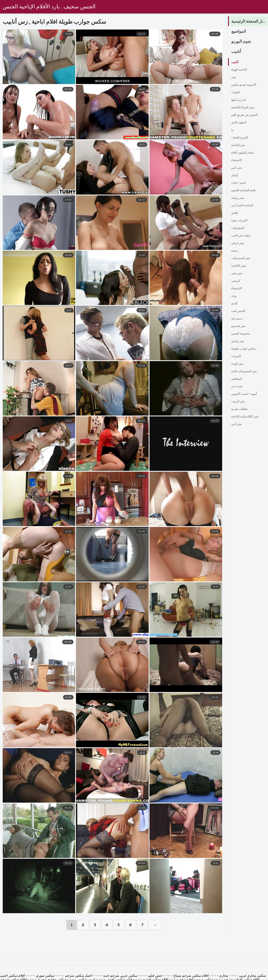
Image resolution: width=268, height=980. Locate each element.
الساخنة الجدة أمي (244, 205)
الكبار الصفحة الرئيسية (250, 22)
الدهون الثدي (240, 123)
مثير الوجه (238, 364)
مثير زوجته (239, 198)
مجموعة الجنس (242, 334)
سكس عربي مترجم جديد (120, 976)
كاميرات (237, 356)
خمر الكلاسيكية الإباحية (247, 417)
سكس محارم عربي (252, 976)
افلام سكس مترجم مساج (191, 976)
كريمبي (236, 281)
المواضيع (240, 32)
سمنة (235, 251)
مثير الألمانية (240, 266)
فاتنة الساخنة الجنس (245, 190)
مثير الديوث (239, 402)
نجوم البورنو (243, 42)
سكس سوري (45, 976)
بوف (234, 296)
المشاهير (237, 379)
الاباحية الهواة (240, 70)
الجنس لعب (239, 311)
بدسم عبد (238, 319)
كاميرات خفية (241, 221)
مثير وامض (239, 341)
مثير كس (237, 168)
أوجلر (235, 175)
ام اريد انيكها (240, 100)
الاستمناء (237, 160)
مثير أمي (237, 424)
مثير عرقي (239, 243)
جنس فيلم (155, 976)
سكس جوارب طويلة (245, 349)
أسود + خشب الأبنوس (246, 394)
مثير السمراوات (242, 258)
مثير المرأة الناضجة (244, 107)
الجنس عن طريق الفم (246, 115)
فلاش (235, 213)
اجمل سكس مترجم (79, 976)
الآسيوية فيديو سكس (245, 85)
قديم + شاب (240, 183)
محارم (224, 976)
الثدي (235, 303)
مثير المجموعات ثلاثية (246, 371)
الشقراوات (239, 228)
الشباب (236, 92)
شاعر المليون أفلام (244, 153)
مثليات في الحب (242, 236)
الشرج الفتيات (241, 138)
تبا (233, 130)
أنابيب (237, 52)
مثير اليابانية (239, 145)
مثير (234, 77)
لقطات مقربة (240, 409)
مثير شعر (238, 273)
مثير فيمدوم (240, 326)
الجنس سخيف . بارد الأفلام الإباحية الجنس (49, 7)
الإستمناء (237, 288)
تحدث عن (238, 386)
